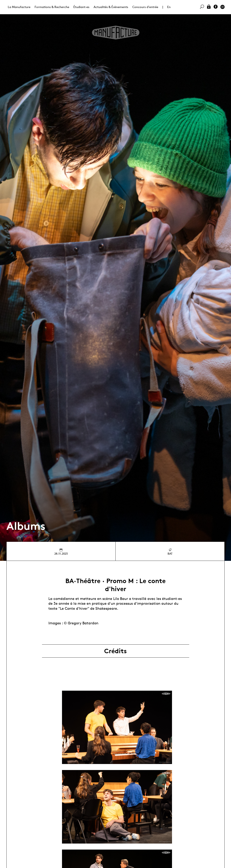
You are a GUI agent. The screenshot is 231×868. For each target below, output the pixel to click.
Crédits (115, 651)
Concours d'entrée (145, 7)
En (169, 7)
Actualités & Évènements (111, 7)
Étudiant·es (81, 7)
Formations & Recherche (52, 7)
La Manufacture (19, 7)
